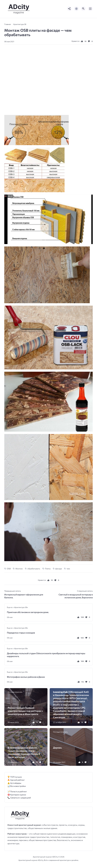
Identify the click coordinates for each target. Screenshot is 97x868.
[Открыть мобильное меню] (90, 9)
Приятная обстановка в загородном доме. (28, 612)
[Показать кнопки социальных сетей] (69, 9)
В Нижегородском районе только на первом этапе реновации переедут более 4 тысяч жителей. (24, 752)
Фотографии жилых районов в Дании (26, 677)
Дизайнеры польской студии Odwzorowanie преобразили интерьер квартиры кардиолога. (46, 655)
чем (68, 569)
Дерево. (58, 748)
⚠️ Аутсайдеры (14, 783)
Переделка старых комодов (21, 633)
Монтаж (19, 569)
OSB (9, 569)
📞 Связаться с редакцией (19, 798)
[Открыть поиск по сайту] (83, 9)
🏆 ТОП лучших (15, 777)
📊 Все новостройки (17, 786)
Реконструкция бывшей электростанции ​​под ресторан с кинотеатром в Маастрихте (25, 711)
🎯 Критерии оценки (17, 795)
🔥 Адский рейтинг (16, 780)
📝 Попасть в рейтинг (17, 791)
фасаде (59, 569)
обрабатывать (34, 569)
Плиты (48, 569)
